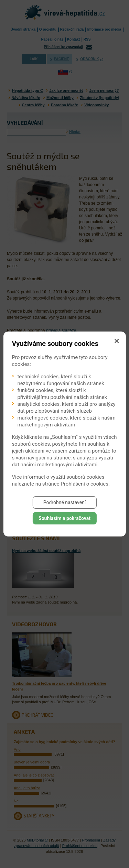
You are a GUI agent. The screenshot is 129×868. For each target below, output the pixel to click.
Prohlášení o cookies (84, 484)
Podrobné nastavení (65, 502)
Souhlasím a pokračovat (64, 518)
